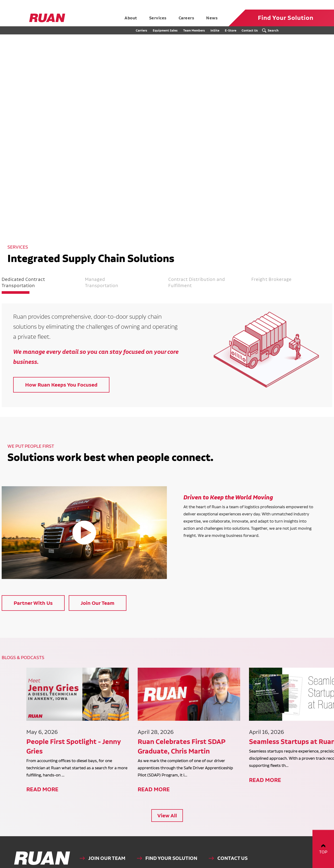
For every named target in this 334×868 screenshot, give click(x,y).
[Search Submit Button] (272, 30)
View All (167, 790)
